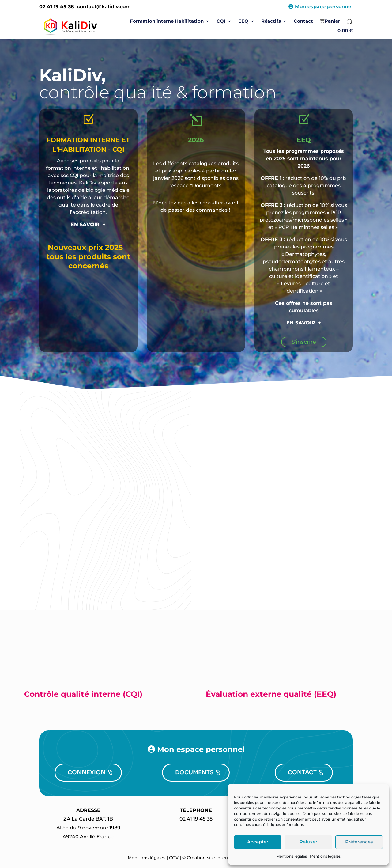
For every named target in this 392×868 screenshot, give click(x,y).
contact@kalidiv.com (104, 7)
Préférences (359, 842)
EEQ (243, 21)
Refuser (308, 842)
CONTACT (302, 772)
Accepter (258, 842)
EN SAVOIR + (88, 224)
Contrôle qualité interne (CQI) (83, 694)
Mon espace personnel (321, 7)
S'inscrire (304, 342)
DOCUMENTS (194, 772)
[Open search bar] (350, 22)
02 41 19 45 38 (57, 7)
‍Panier (332, 21)
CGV (174, 858)
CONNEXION (87, 772)
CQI (221, 21)
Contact (303, 21)
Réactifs (271, 21)
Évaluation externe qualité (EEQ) (271, 694)
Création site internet (211, 858)
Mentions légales (292, 856)
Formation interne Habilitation (167, 21)
